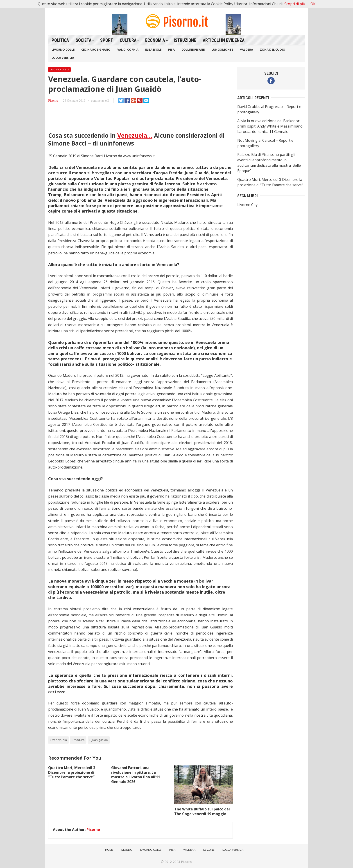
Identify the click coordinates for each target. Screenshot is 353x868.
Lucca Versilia (63, 58)
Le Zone (209, 850)
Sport (107, 40)
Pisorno (53, 101)
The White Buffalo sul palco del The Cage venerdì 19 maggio (202, 811)
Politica (60, 40)
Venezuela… (135, 135)
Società (84, 40)
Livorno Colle (63, 49)
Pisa (171, 49)
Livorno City (247, 205)
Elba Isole (153, 49)
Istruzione (185, 40)
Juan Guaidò (100, 740)
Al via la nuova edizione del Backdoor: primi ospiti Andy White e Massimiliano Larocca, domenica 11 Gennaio (270, 126)
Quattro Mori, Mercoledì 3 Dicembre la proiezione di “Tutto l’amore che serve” (72, 772)
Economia (155, 40)
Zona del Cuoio (273, 49)
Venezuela (60, 740)
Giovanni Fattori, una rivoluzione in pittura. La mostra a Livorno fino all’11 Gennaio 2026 (136, 775)
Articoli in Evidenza (224, 40)
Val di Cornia (128, 49)
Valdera (247, 49)
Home (109, 850)
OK (313, 4)
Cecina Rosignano (96, 49)
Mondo (127, 850)
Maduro (79, 740)
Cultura (128, 40)
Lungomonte (222, 49)
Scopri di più (295, 4)
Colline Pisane (193, 49)
